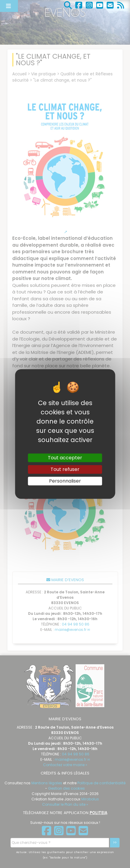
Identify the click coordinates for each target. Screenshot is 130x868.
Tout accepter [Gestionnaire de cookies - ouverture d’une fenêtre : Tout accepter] (65, 458)
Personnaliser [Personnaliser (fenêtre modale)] (65, 481)
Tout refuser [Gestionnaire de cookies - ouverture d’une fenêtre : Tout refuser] (65, 469)
